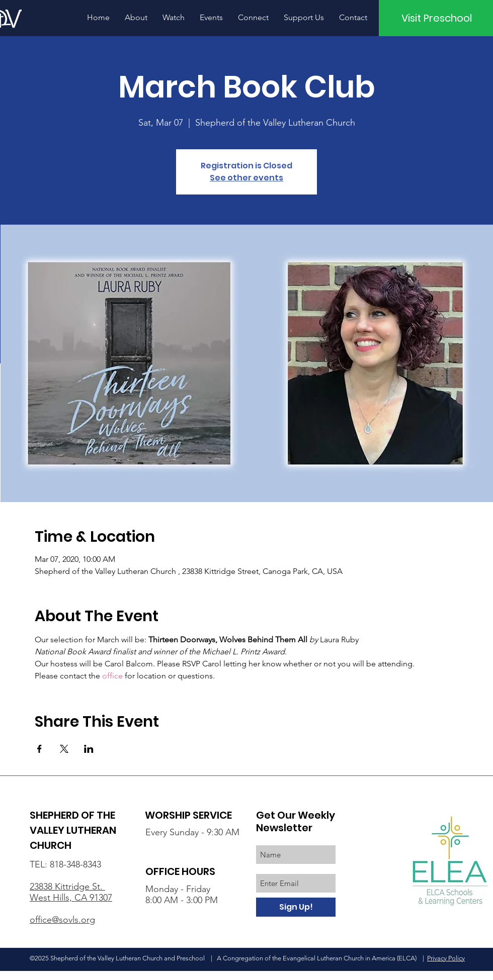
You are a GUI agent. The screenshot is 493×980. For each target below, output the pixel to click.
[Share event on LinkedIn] (89, 749)
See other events (247, 178)
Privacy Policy (446, 958)
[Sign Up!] (296, 907)
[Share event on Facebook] (39, 749)
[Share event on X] (64, 749)
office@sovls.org (62, 920)
